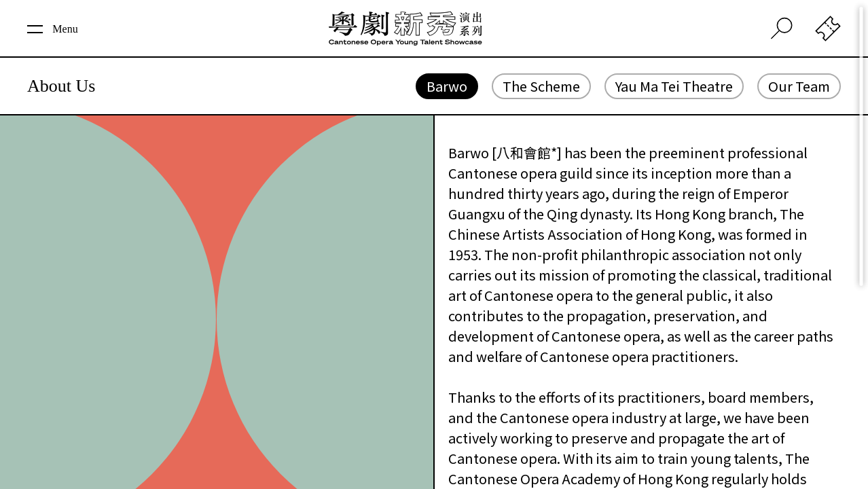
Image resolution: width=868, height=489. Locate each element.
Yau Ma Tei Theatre (674, 86)
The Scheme (541, 86)
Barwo (447, 86)
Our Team (799, 86)
